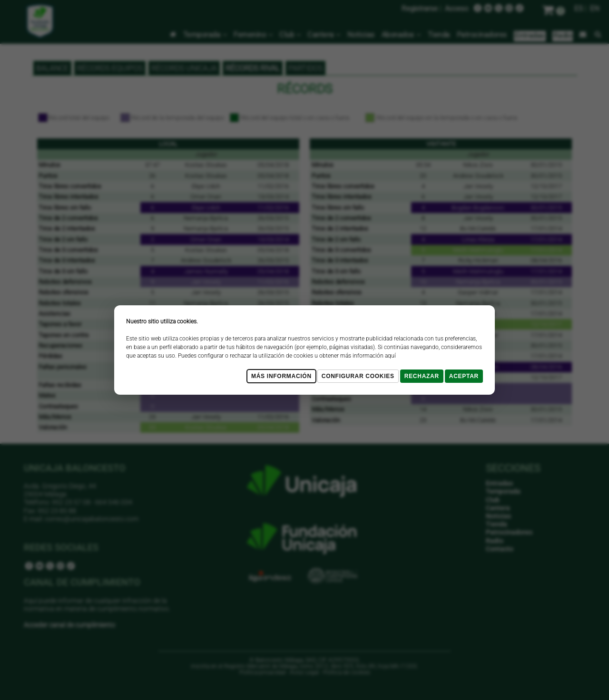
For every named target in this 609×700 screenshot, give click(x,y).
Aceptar (464, 376)
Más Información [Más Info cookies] (281, 376)
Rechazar (422, 376)
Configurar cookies (358, 376)
